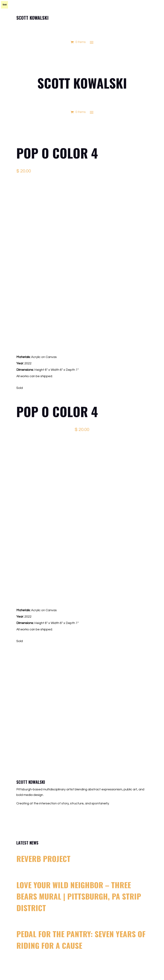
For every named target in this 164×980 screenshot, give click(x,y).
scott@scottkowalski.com (44, 814)
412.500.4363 (36, 823)
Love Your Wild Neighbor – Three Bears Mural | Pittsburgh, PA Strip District (79, 896)
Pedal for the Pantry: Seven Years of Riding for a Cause (81, 940)
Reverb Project (43, 858)
